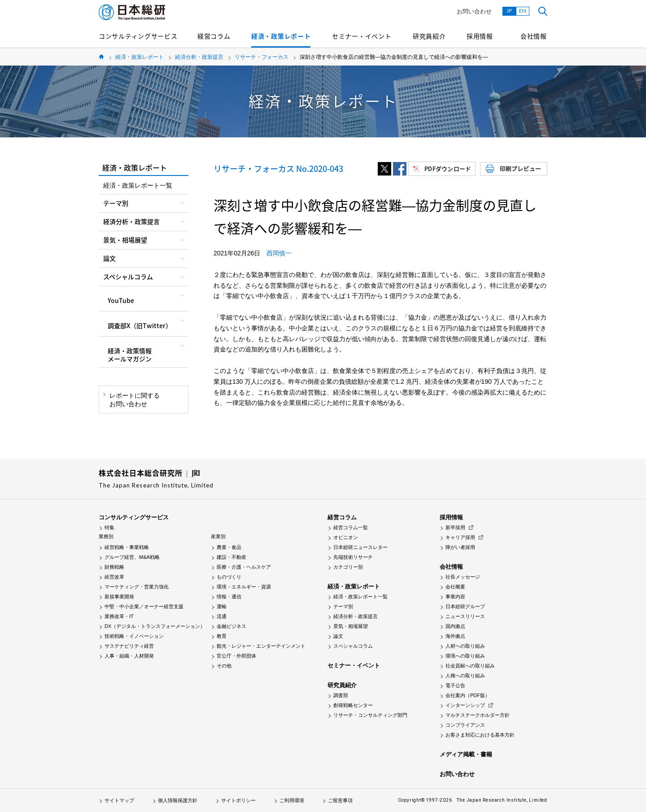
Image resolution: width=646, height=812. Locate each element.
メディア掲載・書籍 (466, 754)
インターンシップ (465, 705)
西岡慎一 (279, 253)
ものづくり (229, 577)
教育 (222, 636)
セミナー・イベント (362, 36)
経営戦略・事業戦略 (127, 547)
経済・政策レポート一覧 (138, 185)
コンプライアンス (465, 725)
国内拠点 (455, 626)
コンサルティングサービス (138, 36)
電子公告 (455, 685)
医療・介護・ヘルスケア (244, 567)
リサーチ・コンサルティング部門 (370, 715)
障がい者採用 (460, 547)
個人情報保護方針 (178, 800)
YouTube (121, 300)
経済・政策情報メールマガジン (130, 355)
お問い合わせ (474, 11)
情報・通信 (229, 597)
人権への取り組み (465, 676)
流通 (222, 616)
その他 (224, 666)
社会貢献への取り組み (470, 666)
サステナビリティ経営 (129, 646)
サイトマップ (119, 800)
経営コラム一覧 (351, 527)
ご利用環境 (292, 800)
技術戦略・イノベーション (134, 636)
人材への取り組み (465, 646)
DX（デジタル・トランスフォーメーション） (155, 626)
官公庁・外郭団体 (236, 656)
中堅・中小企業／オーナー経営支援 (144, 606)
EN (523, 11)
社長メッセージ (463, 577)
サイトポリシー (238, 800)
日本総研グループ (465, 606)
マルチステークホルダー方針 (478, 715)
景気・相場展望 (351, 626)
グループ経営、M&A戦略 (132, 557)
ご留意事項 (340, 800)
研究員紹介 (429, 36)
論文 (338, 636)
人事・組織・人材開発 (129, 656)
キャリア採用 (460, 537)
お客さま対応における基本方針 (480, 735)
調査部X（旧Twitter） (140, 325)
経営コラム (214, 36)
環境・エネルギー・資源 (244, 587)
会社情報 (534, 36)
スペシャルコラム (353, 646)
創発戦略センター (353, 705)
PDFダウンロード (448, 169)
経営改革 (114, 577)
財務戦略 (114, 567)
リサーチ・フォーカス (262, 57)
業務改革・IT (119, 616)
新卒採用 (455, 527)
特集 (109, 527)
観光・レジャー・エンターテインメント (261, 646)
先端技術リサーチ (353, 557)
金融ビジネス (231, 626)
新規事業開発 (119, 597)
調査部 (341, 695)
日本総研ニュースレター (360, 547)
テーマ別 (343, 606)
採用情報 (480, 36)
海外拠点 (455, 636)
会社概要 (455, 587)
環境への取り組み (465, 656)
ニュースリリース (465, 616)
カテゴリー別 (348, 567)
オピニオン (346, 537)
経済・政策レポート (281, 36)
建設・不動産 (231, 557)
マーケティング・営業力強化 (137, 587)
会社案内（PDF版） (468, 695)
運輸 (222, 606)
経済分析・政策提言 (199, 57)
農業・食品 (229, 547)
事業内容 (455, 597)
